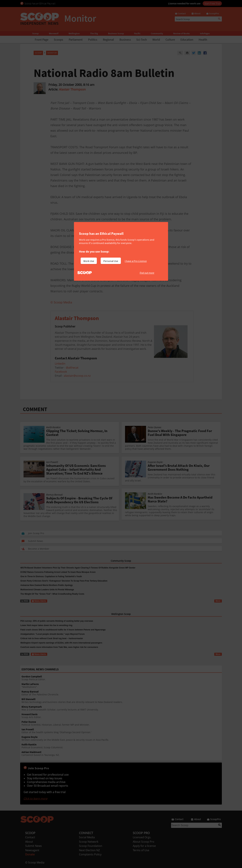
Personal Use (111, 261)
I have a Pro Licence (136, 261)
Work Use (89, 261)
